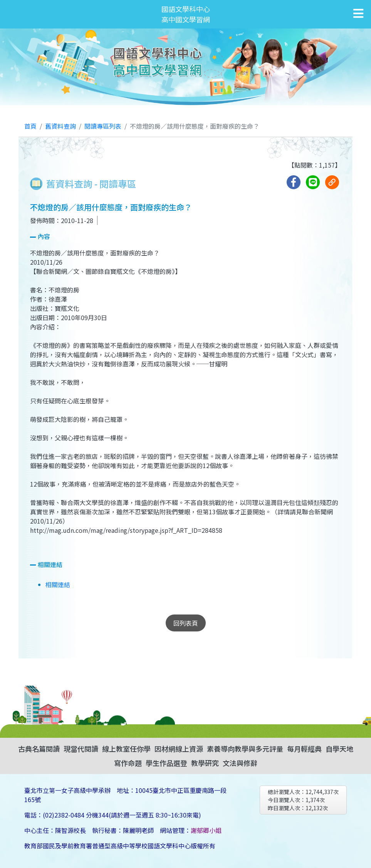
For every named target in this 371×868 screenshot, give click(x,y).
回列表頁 (186, 623)
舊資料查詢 (60, 126)
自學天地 (339, 749)
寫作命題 (128, 763)
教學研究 (205, 763)
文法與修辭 (240, 763)
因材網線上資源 (179, 749)
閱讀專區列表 (103, 126)
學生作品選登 (166, 763)
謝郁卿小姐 (206, 830)
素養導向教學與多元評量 (245, 749)
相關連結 (58, 584)
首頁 (30, 126)
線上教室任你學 (126, 749)
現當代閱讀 (81, 749)
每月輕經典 (304, 749)
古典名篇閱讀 (39, 749)
